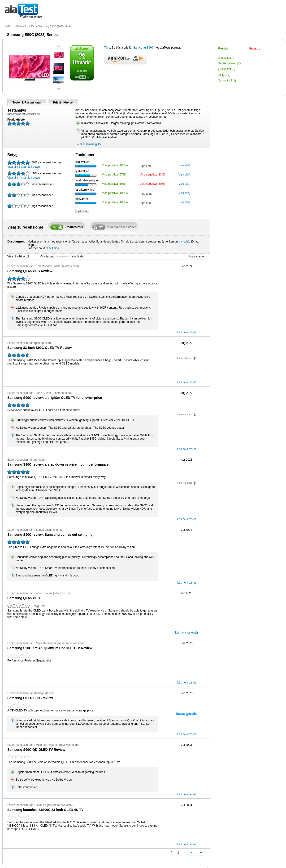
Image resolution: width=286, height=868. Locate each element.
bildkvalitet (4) (226, 58)
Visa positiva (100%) (115, 165)
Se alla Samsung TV (88, 144)
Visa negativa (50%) (152, 184)
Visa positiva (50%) (114, 184)
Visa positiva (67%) (114, 175)
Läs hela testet (186, 332)
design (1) (224, 75)
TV (32, 26)
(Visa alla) (184, 165)
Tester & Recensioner (27, 103)
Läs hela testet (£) (186, 633)
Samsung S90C (144, 48)
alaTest (9, 26)
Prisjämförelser (63, 103)
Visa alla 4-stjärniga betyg (34, 175)
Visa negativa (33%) (152, 175)
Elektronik (22, 26)
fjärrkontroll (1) (227, 81)
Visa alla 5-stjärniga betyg (34, 164)
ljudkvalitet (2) (226, 69)
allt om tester (23, 11)
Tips (107, 48)
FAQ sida (53, 248)
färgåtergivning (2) (229, 63)
